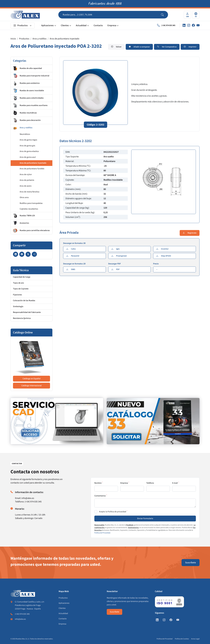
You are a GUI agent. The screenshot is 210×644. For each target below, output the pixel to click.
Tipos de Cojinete (21, 289)
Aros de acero (26, 186)
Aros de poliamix (27, 180)
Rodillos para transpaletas (31, 203)
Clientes (65, 25)
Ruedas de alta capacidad (27, 68)
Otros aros (24, 197)
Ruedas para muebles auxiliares (30, 106)
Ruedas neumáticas (25, 113)
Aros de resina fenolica (29, 192)
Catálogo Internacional (32, 386)
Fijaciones (17, 295)
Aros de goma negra (28, 140)
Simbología (18, 307)
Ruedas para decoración (27, 120)
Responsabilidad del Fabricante (27, 312)
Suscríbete (191, 563)
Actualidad (81, 25)
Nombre (98, 483)
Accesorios (21, 223)
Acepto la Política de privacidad (113, 512)
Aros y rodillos (40, 39)
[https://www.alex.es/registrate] (57, 421)
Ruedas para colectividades (28, 98)
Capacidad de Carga (22, 277)
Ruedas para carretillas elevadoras (31, 231)
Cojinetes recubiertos (29, 209)
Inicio (13, 39)
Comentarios (100, 496)
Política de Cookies (182, 639)
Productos (21, 25)
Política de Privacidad (102, 533)
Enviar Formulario (145, 519)
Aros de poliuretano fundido (32, 169)
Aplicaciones (47, 25)
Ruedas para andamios (26, 83)
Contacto (98, 25)
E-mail (175, 483)
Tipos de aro (18, 283)
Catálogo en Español (32, 379)
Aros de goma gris (27, 146)
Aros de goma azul (28, 157)
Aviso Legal (195, 639)
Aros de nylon (26, 174)
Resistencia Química (22, 318)
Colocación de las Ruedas (24, 301)
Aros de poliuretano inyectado (65, 39)
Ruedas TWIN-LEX (24, 216)
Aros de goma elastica (29, 151)
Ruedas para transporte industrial (31, 76)
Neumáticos (25, 134)
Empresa (112, 25)
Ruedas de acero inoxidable (28, 91)
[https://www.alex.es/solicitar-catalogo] (153, 421)
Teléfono (150, 483)
